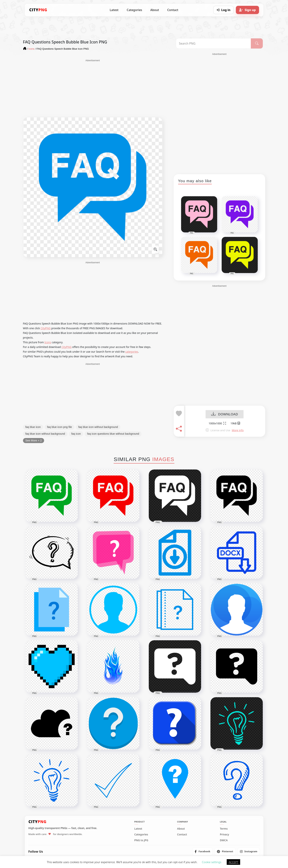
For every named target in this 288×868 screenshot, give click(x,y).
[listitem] (202, 852)
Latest (114, 10)
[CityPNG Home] (38, 10)
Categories (134, 10)
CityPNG (46, 328)
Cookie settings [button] (212, 862)
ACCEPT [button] (233, 862)
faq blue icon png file (60, 427)
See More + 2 (34, 440)
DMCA (224, 840)
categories (132, 352)
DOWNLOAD (225, 414)
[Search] (257, 43)
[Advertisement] (93, 88)
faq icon (76, 434)
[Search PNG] (214, 43)
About (155, 10)
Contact (173, 10)
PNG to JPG (141, 840)
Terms (224, 829)
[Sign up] (247, 10)
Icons (48, 342)
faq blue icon (33, 427)
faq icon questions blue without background (113, 434)
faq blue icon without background (98, 427)
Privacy (225, 834)
